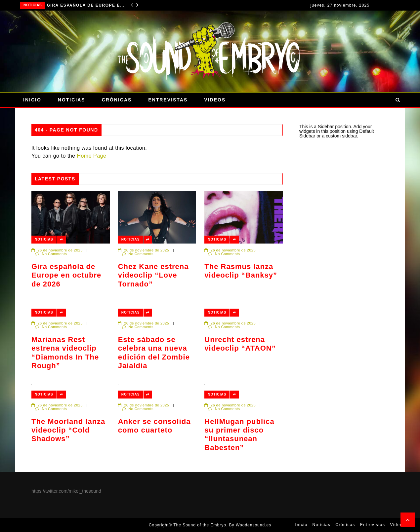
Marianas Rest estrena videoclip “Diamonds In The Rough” (65, 353)
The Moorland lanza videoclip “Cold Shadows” (68, 430)
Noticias (33, 5)
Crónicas (117, 100)
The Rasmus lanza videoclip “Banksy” (241, 271)
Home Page (91, 156)
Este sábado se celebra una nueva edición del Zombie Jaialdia (154, 353)
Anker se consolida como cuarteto (154, 426)
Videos (215, 100)
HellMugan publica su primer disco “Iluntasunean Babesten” (239, 435)
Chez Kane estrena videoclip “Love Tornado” (153, 275)
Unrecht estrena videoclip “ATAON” (240, 344)
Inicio (32, 100)
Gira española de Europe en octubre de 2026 (87, 5)
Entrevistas (168, 100)
